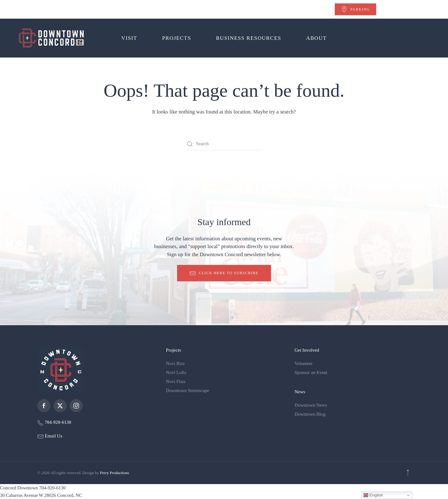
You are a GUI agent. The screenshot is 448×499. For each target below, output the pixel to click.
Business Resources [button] (249, 38)
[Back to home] (53, 38)
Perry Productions (114, 473)
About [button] (316, 38)
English (373, 495)
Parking (355, 9)
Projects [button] (177, 38)
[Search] (224, 144)
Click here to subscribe (224, 273)
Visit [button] (129, 38)
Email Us (53, 436)
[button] (408, 473)
